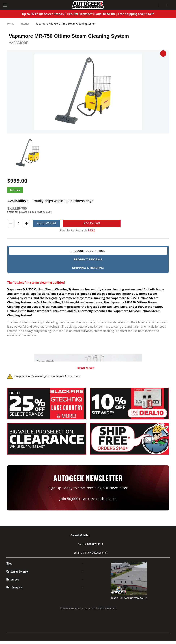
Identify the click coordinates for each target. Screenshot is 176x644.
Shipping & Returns (88, 268)
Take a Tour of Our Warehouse (129, 598)
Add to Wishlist (46, 223)
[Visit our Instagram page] (104, 535)
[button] (163, 53)
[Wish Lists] (163, 5)
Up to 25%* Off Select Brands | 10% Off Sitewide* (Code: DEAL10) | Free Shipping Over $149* (88, 14)
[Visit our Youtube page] (97, 535)
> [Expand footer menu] (84, 563)
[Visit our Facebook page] (91, 535)
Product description (88, 251)
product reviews (88, 259)
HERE (92, 230)
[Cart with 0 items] (170, 5)
